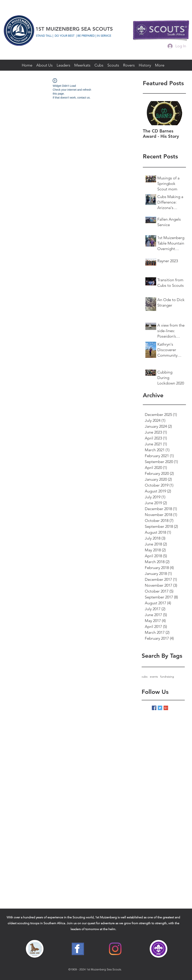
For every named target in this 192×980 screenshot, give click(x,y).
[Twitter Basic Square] (160, 708)
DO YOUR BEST (65, 36)
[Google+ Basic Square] (166, 708)
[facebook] (187, 54)
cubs (145, 677)
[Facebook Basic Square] (154, 708)
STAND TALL (44, 36)
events (154, 677)
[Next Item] (180, 113)
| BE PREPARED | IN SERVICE (94, 36)
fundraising (167, 677)
